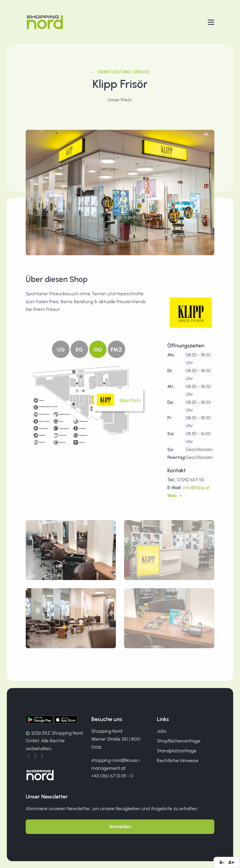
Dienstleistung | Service (124, 72)
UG (61, 350)
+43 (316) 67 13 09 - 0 (112, 776)
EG (79, 350)
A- (222, 862)
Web (172, 495)
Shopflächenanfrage (179, 741)
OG (98, 350)
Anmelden (120, 827)
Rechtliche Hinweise (178, 761)
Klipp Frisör (130, 400)
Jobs (162, 731)
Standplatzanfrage (177, 751)
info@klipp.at (196, 488)
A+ (231, 862)
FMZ (116, 350)
